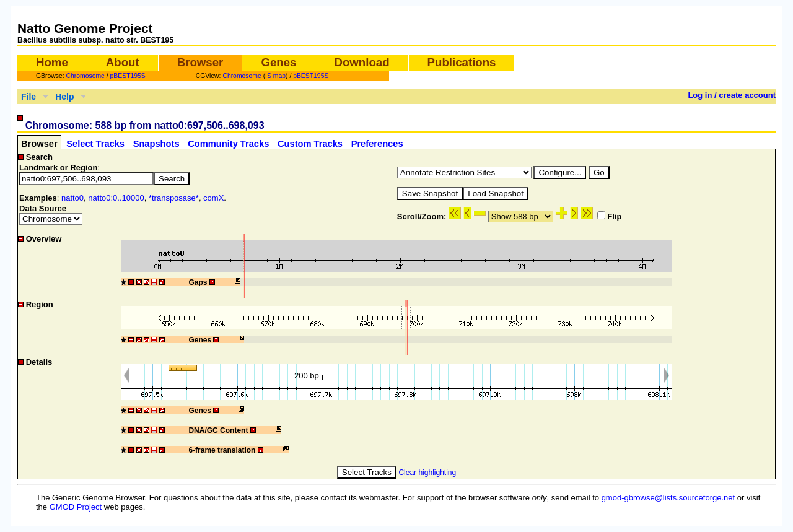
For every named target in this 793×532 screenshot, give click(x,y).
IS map (275, 76)
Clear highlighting (427, 473)
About (123, 62)
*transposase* (174, 198)
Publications (462, 62)
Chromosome (85, 76)
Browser (200, 62)
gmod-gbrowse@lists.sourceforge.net (668, 498)
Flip (609, 216)
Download (361, 62)
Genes (278, 62)
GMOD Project (76, 507)
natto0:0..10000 (116, 198)
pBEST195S (128, 76)
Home (52, 62)
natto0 (72, 198)
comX (213, 198)
